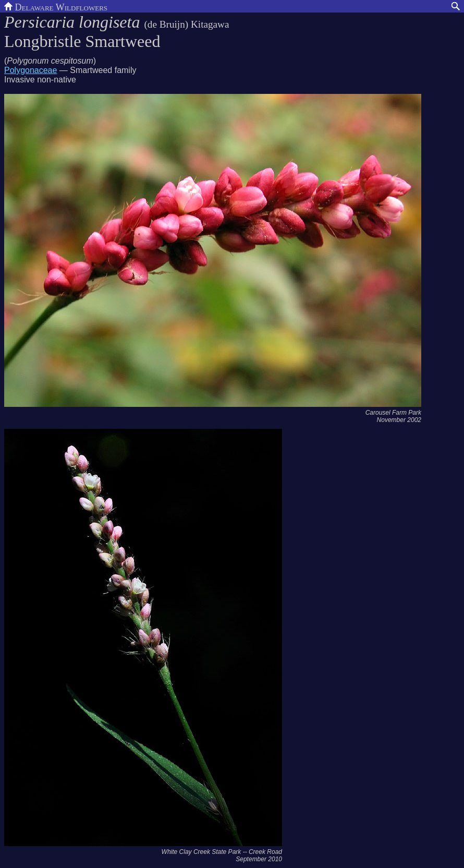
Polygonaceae (30, 70)
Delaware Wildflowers (56, 6)
